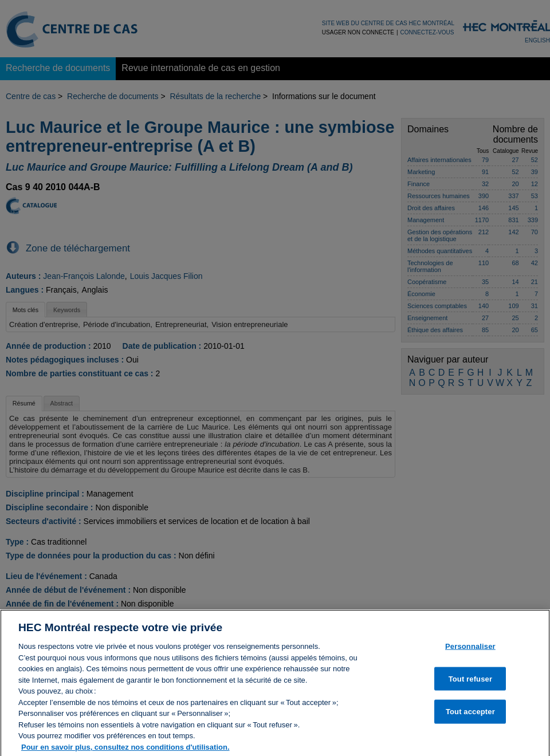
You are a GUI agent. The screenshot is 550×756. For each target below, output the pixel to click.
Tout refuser (470, 686)
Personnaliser (470, 653)
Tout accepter (470, 719)
